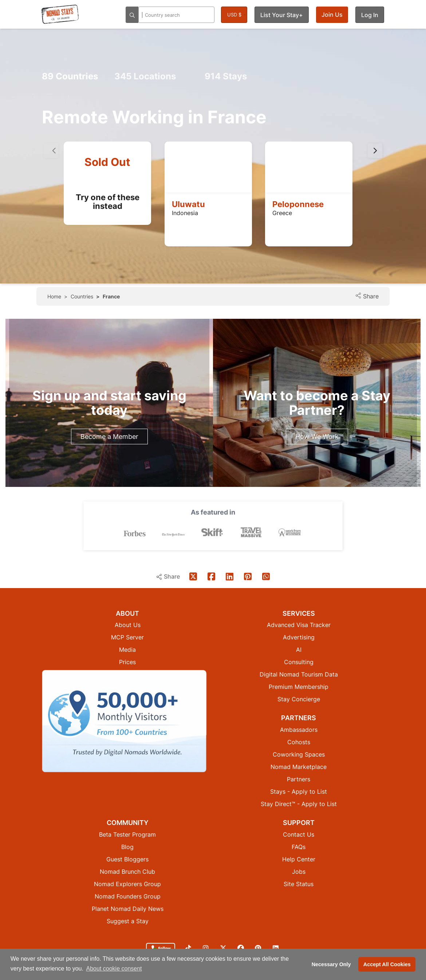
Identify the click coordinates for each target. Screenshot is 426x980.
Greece (282, 213)
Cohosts (299, 742)
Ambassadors (299, 730)
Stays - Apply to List (299, 791)
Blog (127, 847)
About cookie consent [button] (114, 969)
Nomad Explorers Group (127, 884)
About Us (128, 625)
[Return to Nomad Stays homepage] (60, 14)
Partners (299, 779)
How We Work (317, 437)
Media (127, 650)
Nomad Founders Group (128, 896)
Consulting (299, 662)
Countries (70, 76)
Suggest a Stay (128, 921)
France (111, 296)
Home (54, 296)
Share (367, 296)
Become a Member (109, 437)
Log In (370, 15)
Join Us (332, 15)
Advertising (299, 637)
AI (299, 650)
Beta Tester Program (127, 834)
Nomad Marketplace (299, 767)
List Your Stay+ (282, 15)
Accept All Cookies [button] (387, 964)
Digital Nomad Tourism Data (299, 674)
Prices (127, 662)
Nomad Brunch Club (127, 872)
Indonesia (185, 213)
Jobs (299, 872)
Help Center (299, 859)
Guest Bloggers (127, 859)
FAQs (299, 847)
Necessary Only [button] (331, 964)
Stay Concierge (299, 699)
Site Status (299, 884)
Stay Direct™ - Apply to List (299, 804)
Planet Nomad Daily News (128, 909)
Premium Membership (299, 687)
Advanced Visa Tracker (299, 625)
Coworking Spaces (299, 754)
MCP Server (127, 637)
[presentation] (375, 151)
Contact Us (299, 834)
